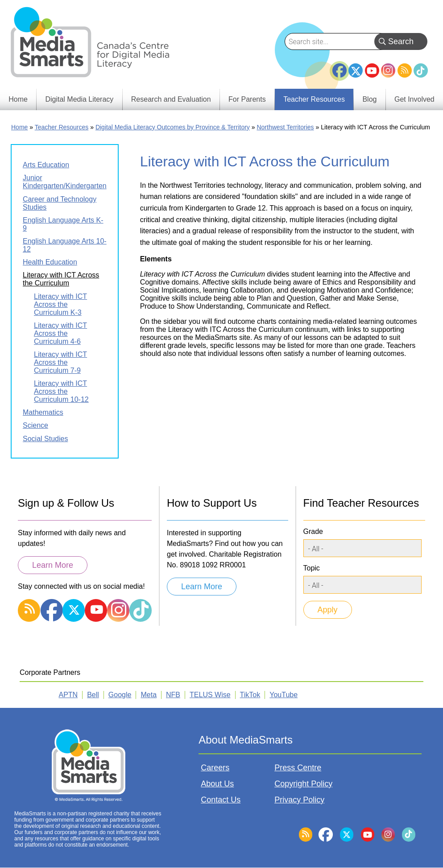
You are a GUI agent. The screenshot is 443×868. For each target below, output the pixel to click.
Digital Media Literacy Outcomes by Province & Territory (173, 127)
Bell (93, 695)
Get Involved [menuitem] (414, 99)
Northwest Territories (285, 127)
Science (35, 425)
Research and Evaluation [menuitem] (171, 99)
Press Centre (298, 768)
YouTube (372, 70)
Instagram (388, 70)
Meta (149, 695)
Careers (215, 768)
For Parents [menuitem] (247, 99)
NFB (173, 695)
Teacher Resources (62, 127)
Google (120, 695)
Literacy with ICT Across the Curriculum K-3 (60, 304)
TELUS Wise (210, 695)
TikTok (421, 70)
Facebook (339, 67)
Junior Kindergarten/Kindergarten (65, 182)
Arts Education (46, 165)
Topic (312, 568)
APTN (68, 695)
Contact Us (221, 800)
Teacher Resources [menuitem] (314, 99)
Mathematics (43, 412)
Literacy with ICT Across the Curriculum (61, 279)
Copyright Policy (303, 784)
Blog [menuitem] (369, 99)
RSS (405, 70)
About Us (217, 784)
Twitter (356, 70)
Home (19, 127)
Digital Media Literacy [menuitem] (79, 99)
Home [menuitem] (18, 99)
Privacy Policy (299, 800)
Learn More (53, 565)
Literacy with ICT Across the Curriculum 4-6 (60, 333)
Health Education (50, 262)
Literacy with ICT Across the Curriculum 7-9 (60, 362)
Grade (313, 531)
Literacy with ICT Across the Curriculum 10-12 (61, 391)
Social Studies (45, 439)
